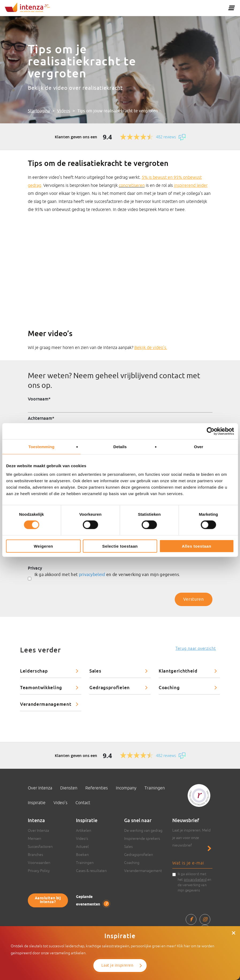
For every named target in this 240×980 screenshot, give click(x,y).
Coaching (169, 687)
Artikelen (84, 830)
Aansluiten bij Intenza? (48, 900)
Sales (95, 671)
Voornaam (39, 399)
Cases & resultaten (91, 871)
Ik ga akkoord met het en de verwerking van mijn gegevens (195, 882)
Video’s (60, 803)
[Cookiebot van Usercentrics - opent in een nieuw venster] (210, 431)
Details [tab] (120, 447)
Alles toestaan (197, 546)
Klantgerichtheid (178, 671)
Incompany (126, 788)
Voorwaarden (39, 863)
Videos (64, 111)
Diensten (69, 788)
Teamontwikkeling (41, 687)
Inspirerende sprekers (142, 838)
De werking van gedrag (143, 830)
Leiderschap (34, 671)
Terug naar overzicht (196, 648)
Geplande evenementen (93, 901)
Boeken (82, 855)
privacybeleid (92, 575)
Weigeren (43, 546)
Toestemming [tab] (41, 447)
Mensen (35, 838)
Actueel (82, 847)
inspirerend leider (191, 185)
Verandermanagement (46, 704)
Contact (83, 803)
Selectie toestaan (120, 546)
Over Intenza (40, 788)
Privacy (35, 568)
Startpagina (39, 111)
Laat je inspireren (117, 965)
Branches (35, 855)
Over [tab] (199, 447)
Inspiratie (37, 803)
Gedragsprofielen (110, 687)
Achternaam (41, 418)
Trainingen (155, 788)
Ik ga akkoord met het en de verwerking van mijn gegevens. (107, 575)
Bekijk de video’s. (151, 347)
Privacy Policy (39, 871)
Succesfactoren (40, 847)
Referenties (97, 788)
